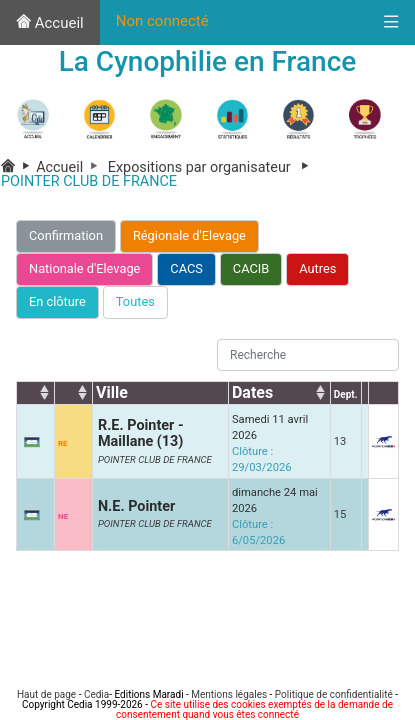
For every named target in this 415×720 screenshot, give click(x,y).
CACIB (251, 268)
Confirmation (66, 235)
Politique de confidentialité (334, 694)
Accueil (50, 23)
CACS (186, 268)
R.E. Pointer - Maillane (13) (141, 433)
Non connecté (162, 21)
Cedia (96, 694)
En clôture (57, 301)
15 (340, 514)
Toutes (135, 301)
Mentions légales (229, 694)
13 (340, 441)
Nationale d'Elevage (84, 268)
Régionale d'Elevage (189, 235)
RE (63, 443)
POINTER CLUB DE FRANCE (155, 459)
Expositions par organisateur (212, 167)
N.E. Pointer (136, 506)
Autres (317, 268)
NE (63, 516)
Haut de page (46, 694)
